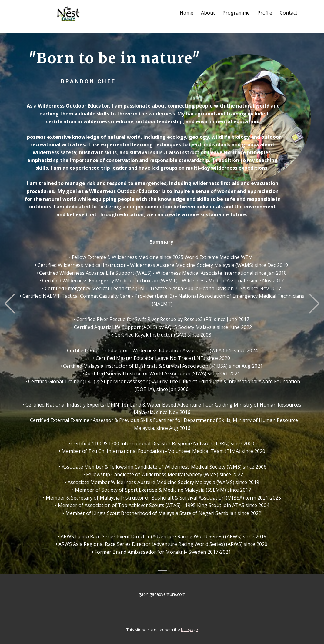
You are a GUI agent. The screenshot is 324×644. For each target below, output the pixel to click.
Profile (265, 13)
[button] (10, 303)
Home (187, 13)
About (208, 13)
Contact (289, 13)
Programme (236, 13)
